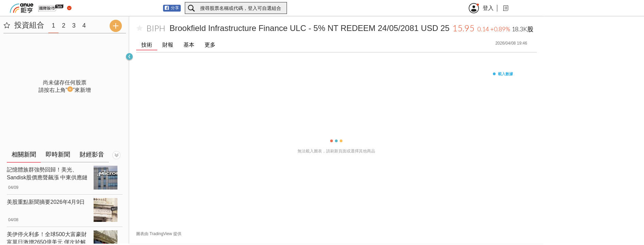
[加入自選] (140, 28)
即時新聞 (58, 154)
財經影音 (92, 154)
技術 (147, 45)
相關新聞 (24, 154)
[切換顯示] (116, 155)
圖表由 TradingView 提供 (159, 234)
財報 (168, 45)
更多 (210, 45)
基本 (189, 45)
